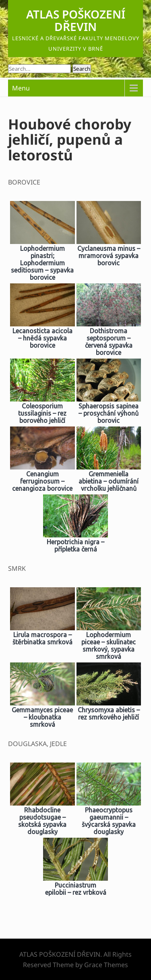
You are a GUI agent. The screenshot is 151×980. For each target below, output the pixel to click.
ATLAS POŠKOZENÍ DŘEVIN (76, 20)
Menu (21, 88)
